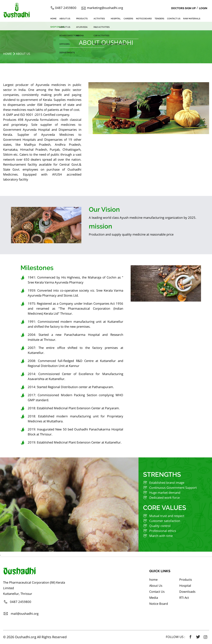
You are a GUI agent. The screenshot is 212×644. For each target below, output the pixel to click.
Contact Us (174, 19)
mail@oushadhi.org (25, 613)
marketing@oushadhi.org (105, 8)
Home (7, 54)
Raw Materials (192, 19)
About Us (65, 19)
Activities (99, 19)
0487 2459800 (66, 8)
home (53, 19)
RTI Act (184, 598)
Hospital (116, 19)
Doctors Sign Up (183, 8)
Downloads (187, 591)
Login (203, 8)
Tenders (159, 19)
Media (154, 598)
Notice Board (144, 19)
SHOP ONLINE (57, 27)
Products (82, 19)
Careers (128, 19)
